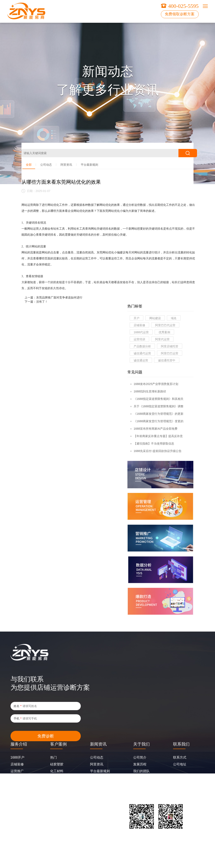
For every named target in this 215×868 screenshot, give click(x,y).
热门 (53, 757)
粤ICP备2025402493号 (22, 857)
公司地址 (180, 764)
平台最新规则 (89, 165)
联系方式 (180, 757)
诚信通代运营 (142, 353)
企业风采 (140, 778)
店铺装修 (139, 325)
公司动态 (46, 165)
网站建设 (155, 318)
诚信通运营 (141, 360)
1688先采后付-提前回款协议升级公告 (156, 451)
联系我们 (181, 744)
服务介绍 (19, 744)
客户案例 (58, 744)
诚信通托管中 (167, 360)
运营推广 (17, 771)
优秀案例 (164, 332)
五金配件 (57, 778)
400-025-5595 (183, 6)
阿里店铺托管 (170, 346)
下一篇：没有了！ (36, 302)
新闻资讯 (98, 744)
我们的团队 (141, 771)
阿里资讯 (66, 165)
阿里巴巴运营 (170, 353)
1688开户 (18, 757)
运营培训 (139, 339)
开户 (137, 318)
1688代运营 (141, 332)
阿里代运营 (162, 339)
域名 (174, 318)
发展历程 (140, 764)
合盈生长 (17, 785)
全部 (29, 165)
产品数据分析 (142, 346)
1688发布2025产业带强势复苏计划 (154, 384)
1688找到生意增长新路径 (148, 391)
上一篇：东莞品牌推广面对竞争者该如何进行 (53, 297)
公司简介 (140, 757)
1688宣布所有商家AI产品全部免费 (154, 429)
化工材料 (57, 771)
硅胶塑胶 (57, 764)
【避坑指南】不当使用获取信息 (152, 444)
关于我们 (141, 744)
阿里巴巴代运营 (165, 325)
